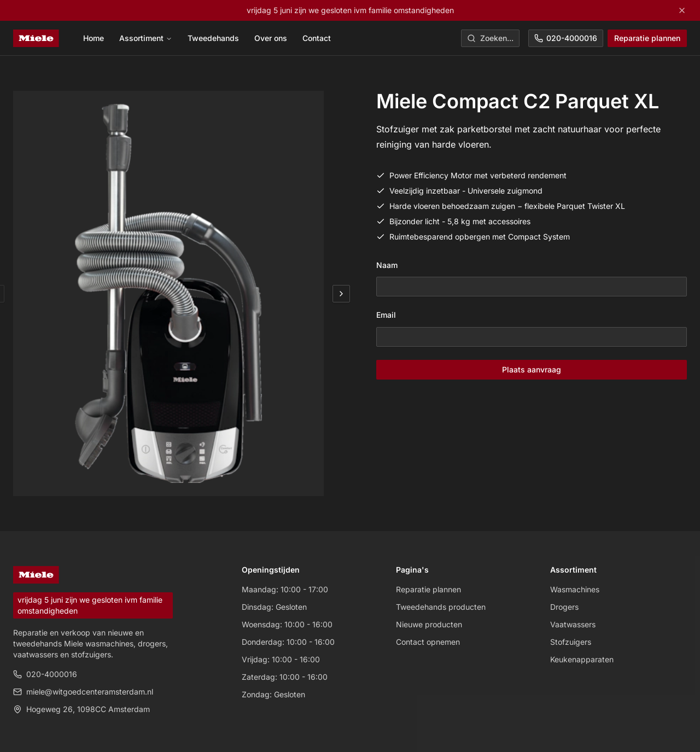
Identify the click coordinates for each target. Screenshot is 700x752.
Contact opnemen (428, 642)
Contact (317, 38)
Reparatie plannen (647, 38)
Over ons (271, 38)
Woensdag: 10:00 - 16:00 (287, 624)
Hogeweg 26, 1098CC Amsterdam (81, 709)
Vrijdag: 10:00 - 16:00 (281, 659)
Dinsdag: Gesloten (274, 607)
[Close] (682, 10)
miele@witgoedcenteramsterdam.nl (83, 692)
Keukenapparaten (582, 659)
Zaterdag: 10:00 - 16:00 (285, 677)
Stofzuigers (571, 642)
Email (386, 315)
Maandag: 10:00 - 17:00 (285, 589)
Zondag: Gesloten (273, 694)
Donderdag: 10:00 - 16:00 (288, 642)
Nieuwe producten (429, 624)
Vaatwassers (573, 624)
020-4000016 (566, 38)
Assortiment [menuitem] (146, 38)
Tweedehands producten (441, 607)
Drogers (564, 607)
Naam (387, 265)
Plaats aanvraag (532, 369)
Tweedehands (213, 38)
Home (94, 38)
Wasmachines (575, 589)
